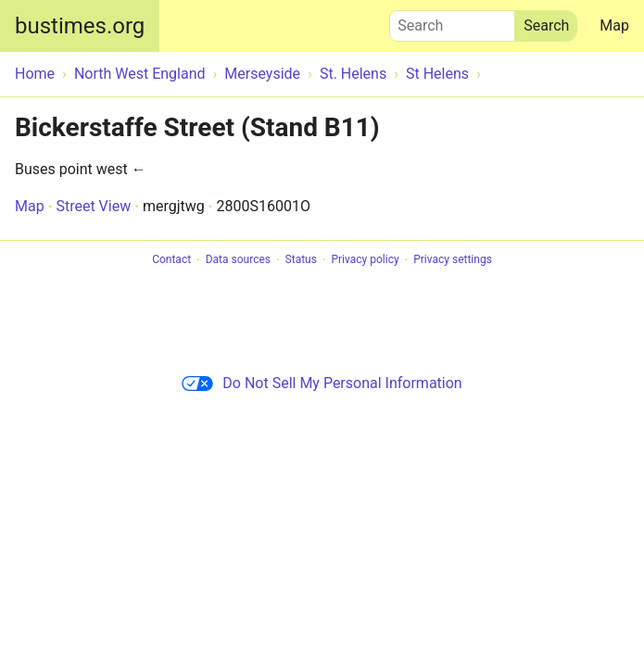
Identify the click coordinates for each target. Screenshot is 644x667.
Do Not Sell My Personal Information (322, 383)
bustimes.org (80, 26)
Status (301, 260)
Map (614, 25)
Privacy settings (453, 260)
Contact (171, 260)
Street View (93, 206)
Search (452, 21)
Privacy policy (365, 260)
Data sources (238, 260)
